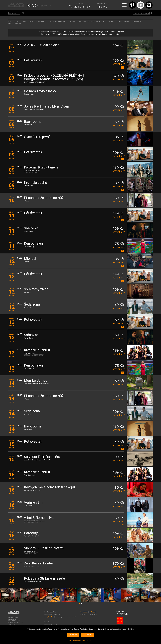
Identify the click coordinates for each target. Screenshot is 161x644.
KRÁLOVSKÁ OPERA (44, 22)
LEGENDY (110, 22)
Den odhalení (34, 244)
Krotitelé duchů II (37, 350)
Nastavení (73, 635)
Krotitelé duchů (36, 183)
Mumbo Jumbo (36, 381)
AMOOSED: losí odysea (42, 45)
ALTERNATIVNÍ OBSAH (78, 22)
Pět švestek (33, 60)
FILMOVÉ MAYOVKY (123, 22)
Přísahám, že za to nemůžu (45, 198)
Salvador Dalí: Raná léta (42, 457)
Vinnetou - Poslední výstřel (44, 548)
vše (10, 22)
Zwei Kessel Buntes (39, 563)
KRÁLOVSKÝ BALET (60, 22)
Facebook (84, 612)
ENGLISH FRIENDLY (15, 24)
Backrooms (33, 122)
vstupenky (118, 64)
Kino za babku (28, 22)
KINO (33, 6)
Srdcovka (31, 228)
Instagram (93, 612)
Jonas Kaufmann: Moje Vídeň (47, 106)
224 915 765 (82, 7)
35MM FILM (137, 22)
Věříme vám (33, 503)
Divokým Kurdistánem (41, 167)
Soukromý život (36, 289)
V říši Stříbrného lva (39, 518)
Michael (30, 259)
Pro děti (17, 22)
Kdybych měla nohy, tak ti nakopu (49, 487)
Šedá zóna (32, 305)
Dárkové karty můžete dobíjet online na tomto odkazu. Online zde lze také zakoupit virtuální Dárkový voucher (80, 34)
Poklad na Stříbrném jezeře (44, 579)
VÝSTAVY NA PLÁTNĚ (97, 22)
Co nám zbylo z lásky (40, 91)
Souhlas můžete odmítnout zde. (80, 640)
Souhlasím (88, 635)
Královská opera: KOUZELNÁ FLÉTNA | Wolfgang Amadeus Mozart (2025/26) (54, 77)
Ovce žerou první (37, 137)
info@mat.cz (49, 617)
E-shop (103, 7)
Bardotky (31, 533)
